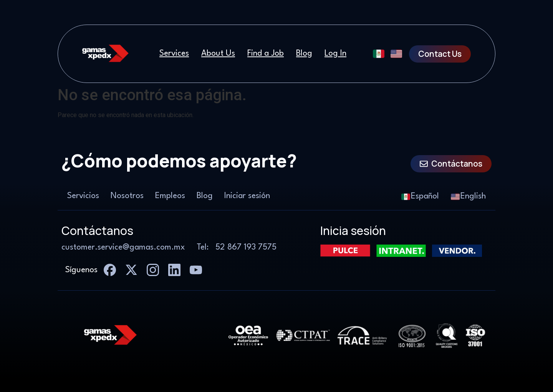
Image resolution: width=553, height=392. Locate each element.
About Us (218, 54)
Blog (304, 54)
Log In (335, 54)
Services (174, 54)
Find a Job (266, 54)
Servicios (83, 196)
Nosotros (127, 196)
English (468, 197)
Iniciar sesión (247, 196)
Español (420, 197)
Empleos (170, 196)
